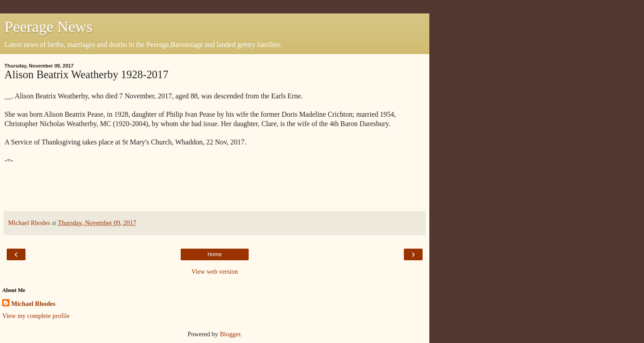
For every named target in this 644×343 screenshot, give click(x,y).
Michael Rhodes (33, 304)
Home (215, 254)
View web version (215, 271)
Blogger (230, 334)
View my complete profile (36, 316)
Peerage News (49, 26)
